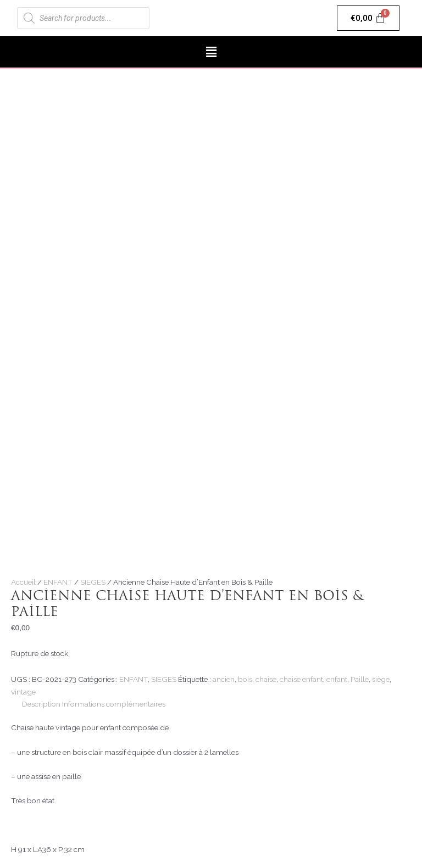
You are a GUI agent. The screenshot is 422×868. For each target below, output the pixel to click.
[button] (211, 52)
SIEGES (93, 582)
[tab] (41, 704)
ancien (224, 679)
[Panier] (368, 18)
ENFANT (58, 582)
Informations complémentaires (114, 704)
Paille (360, 679)
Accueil (23, 582)
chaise (266, 679)
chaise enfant (301, 679)
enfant (337, 679)
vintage (23, 692)
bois (245, 679)
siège (381, 679)
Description (41, 704)
